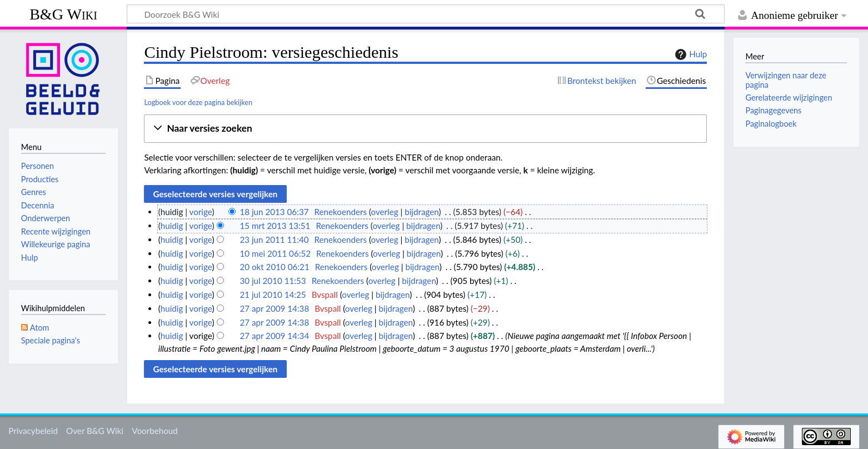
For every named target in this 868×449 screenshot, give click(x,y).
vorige (201, 212)
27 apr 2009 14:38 (274, 308)
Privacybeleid (33, 431)
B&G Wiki (63, 14)
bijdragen (421, 212)
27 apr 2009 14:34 (274, 336)
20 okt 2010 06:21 (274, 267)
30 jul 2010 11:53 (273, 281)
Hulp (690, 54)
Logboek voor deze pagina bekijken (198, 102)
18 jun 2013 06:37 (274, 212)
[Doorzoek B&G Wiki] (426, 14)
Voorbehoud (154, 431)
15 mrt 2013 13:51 (275, 226)
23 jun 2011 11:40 (274, 240)
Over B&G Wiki (95, 431)
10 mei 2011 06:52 (275, 253)
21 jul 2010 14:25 (273, 295)
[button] (425, 129)
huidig (172, 226)
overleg (385, 212)
